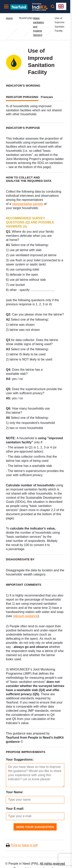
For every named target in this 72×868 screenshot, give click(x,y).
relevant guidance (25, 616)
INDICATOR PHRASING (22, 97)
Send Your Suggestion (35, 827)
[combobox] (61, 6)
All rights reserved (52, 864)
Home (9, 18)
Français (47, 97)
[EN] (61, 6)
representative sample (27, 204)
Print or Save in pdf (24, 845)
